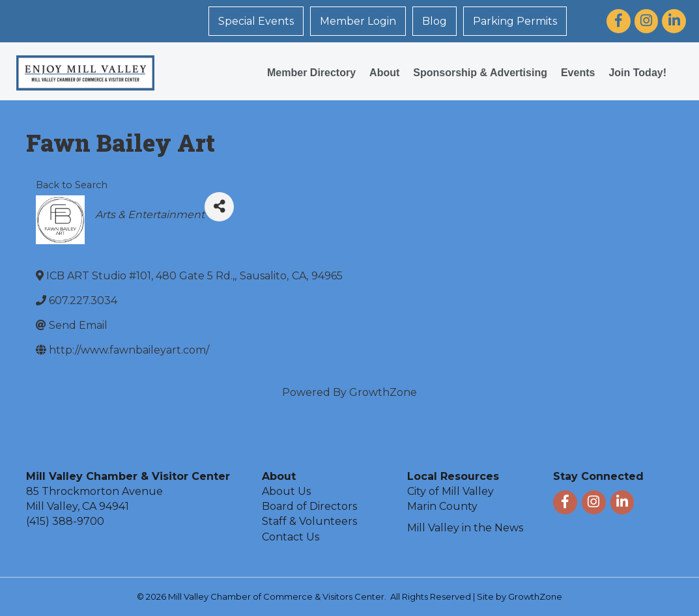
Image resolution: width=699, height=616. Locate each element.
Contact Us (291, 537)
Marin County (442, 506)
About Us (286, 491)
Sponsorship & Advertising (480, 73)
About (384, 73)
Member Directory (311, 73)
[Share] (219, 207)
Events (578, 73)
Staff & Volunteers (309, 521)
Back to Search (72, 185)
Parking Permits (515, 21)
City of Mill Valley (450, 491)
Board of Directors (309, 506)
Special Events (256, 21)
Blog (435, 21)
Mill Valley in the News (465, 528)
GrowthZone (383, 392)
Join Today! (637, 73)
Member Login (358, 21)
